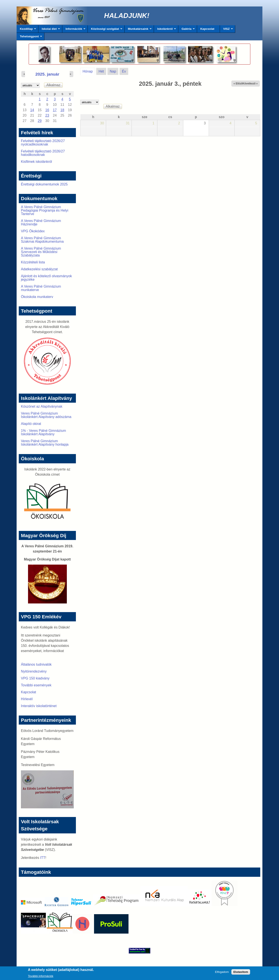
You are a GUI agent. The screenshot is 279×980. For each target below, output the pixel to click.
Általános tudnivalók (36, 664)
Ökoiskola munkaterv (37, 297)
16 (47, 110)
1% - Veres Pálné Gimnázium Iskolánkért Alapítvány (43, 432)
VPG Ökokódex (33, 231)
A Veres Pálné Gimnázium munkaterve (41, 288)
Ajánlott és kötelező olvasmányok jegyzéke (46, 278)
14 (32, 110)
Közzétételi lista (33, 262)
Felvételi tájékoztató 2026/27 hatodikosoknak (43, 153)
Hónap (89, 71)
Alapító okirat (31, 424)
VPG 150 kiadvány (35, 678)
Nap (113, 71)
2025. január (47, 74)
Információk (74, 30)
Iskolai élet (49, 30)
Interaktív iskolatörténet (39, 706)
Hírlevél (27, 699)
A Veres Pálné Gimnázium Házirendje (41, 222)
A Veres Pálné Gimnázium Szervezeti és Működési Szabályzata (41, 252)
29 (40, 121)
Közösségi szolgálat (105, 30)
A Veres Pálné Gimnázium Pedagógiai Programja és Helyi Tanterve (45, 210)
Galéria (187, 30)
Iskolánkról (165, 30)
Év (124, 71)
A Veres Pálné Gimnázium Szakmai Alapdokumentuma (42, 240)
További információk (41, 977)
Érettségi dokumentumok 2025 (44, 184)
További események (36, 685)
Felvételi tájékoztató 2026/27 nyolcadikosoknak (43, 143)
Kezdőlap (26, 30)
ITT (43, 858)
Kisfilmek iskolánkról (36, 162)
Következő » (250, 84)
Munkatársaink (138, 30)
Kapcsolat (207, 29)
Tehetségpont (29, 38)
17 (55, 110)
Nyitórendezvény (34, 671)
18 (62, 110)
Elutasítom (241, 973)
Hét (101, 71)
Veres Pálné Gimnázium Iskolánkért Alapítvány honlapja (45, 443)
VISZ (226, 30)
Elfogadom (222, 973)
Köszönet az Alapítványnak (42, 406)
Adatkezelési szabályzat (39, 269)
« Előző (238, 84)
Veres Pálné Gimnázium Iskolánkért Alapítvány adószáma (46, 415)
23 (47, 115)
